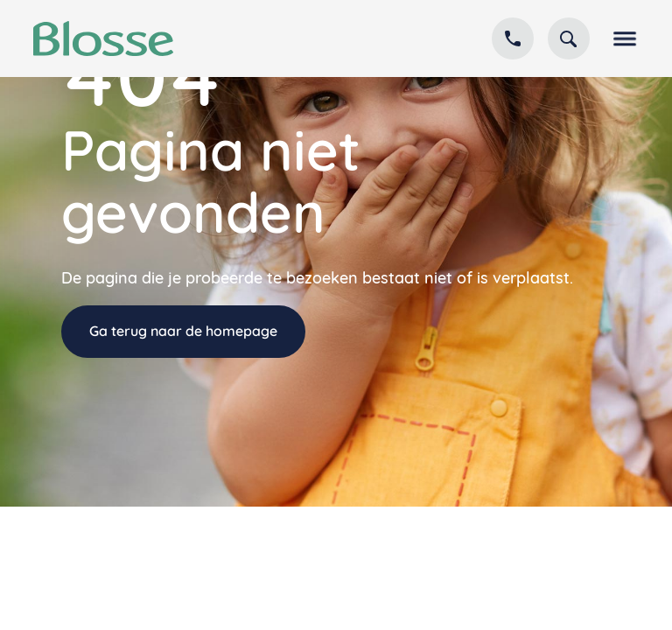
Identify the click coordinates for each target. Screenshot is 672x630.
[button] (621, 38)
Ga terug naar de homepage (183, 331)
